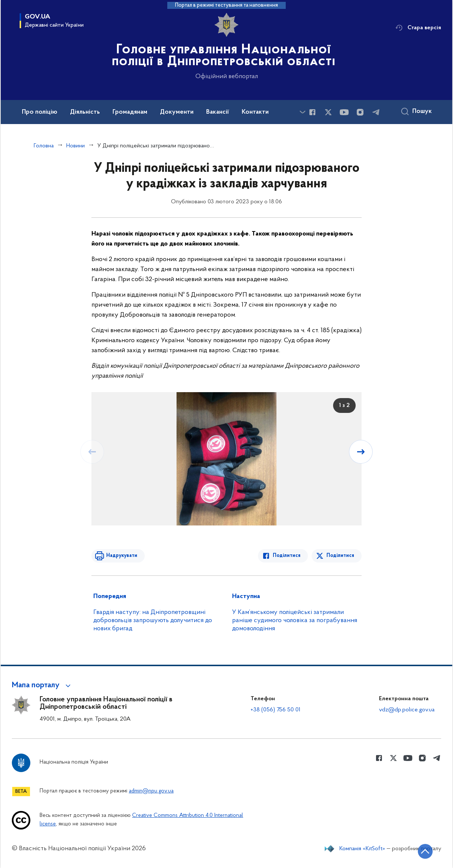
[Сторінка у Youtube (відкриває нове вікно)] (344, 112)
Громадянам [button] (130, 112)
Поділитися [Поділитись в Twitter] (340, 556)
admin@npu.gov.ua (151, 791)
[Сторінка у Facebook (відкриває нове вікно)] (312, 112)
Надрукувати (122, 556)
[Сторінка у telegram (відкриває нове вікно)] (376, 112)
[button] (42, 685)
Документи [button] (177, 112)
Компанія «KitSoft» (362, 849)
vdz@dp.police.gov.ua (407, 710)
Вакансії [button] (218, 112)
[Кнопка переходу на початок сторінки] (425, 851)
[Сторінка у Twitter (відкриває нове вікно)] (328, 112)
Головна (44, 146)
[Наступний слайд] (361, 452)
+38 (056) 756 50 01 (276, 710)
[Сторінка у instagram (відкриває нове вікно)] (360, 112)
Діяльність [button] (85, 112)
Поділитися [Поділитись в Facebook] (287, 556)
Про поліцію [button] (40, 112)
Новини (75, 146)
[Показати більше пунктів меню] (302, 112)
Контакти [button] (255, 112)
